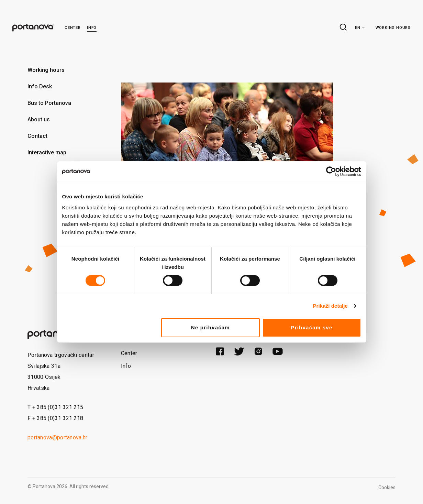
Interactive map (47, 152)
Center (73, 28)
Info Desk (40, 86)
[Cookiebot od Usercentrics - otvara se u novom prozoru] (331, 172)
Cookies (387, 487)
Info (92, 28)
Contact (37, 136)
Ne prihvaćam (210, 327)
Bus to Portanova (49, 103)
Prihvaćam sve (311, 327)
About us (39, 119)
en (358, 28)
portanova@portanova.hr (58, 437)
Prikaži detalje (331, 306)
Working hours (393, 28)
